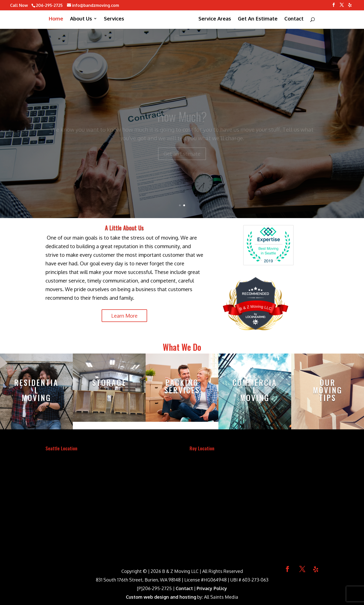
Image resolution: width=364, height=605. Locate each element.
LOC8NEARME (256, 317)
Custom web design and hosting (161, 597)
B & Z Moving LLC (256, 308)
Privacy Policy (212, 588)
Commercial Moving (255, 390)
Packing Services (182, 386)
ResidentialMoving (36, 390)
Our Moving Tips (328, 390)
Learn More (124, 316)
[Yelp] (350, 6)
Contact (184, 588)
